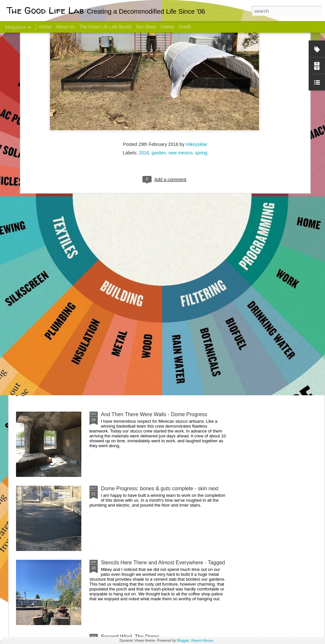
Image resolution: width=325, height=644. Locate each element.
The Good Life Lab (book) (106, 27)
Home (45, 27)
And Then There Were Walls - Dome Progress (154, 414)
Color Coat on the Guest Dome (63, 386)
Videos (167, 27)
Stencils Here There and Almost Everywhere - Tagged (163, 563)
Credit (185, 27)
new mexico (180, 70)
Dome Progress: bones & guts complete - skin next (160, 488)
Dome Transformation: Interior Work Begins (151, 312)
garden (159, 70)
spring (201, 70)
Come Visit (272, 257)
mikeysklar (197, 61)
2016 (144, 70)
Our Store (146, 27)
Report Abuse (202, 640)
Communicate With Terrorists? (127, 260)
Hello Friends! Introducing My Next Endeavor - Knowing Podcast (51, 266)
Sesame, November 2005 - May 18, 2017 (206, 260)
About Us (65, 27)
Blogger (183, 640)
